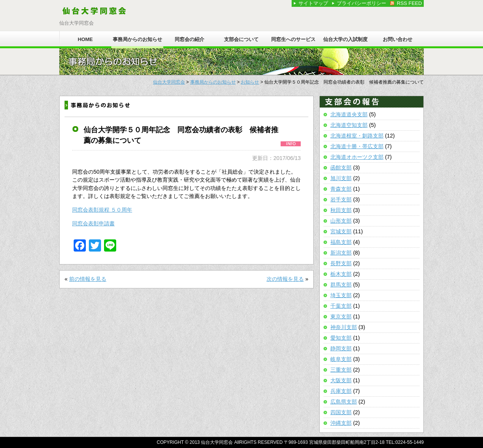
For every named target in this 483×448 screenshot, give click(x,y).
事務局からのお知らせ (137, 39)
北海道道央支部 (349, 114)
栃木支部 (341, 274)
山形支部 (341, 221)
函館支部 (341, 168)
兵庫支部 (341, 391)
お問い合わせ (398, 39)
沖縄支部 (341, 423)
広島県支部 (344, 402)
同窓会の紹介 (189, 39)
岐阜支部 (341, 359)
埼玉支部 (341, 295)
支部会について (241, 39)
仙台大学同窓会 (169, 82)
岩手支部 (341, 199)
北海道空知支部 (349, 125)
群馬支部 (341, 285)
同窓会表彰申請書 (93, 223)
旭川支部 (341, 178)
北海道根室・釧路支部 (357, 136)
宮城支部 (341, 231)
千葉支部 (341, 306)
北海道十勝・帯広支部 (357, 146)
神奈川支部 (344, 327)
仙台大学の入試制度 (345, 39)
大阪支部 (341, 380)
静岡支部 (341, 348)
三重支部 (341, 370)
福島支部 (341, 242)
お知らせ (250, 82)
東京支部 (341, 317)
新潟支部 (341, 253)
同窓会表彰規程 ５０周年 (102, 210)
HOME (85, 39)
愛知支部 (341, 338)
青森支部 (341, 189)
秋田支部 (341, 210)
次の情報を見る (285, 279)
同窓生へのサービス (293, 39)
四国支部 (341, 412)
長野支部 (341, 263)
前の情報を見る (88, 279)
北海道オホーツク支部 (357, 157)
